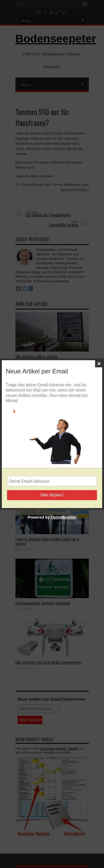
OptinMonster (64, 517)
